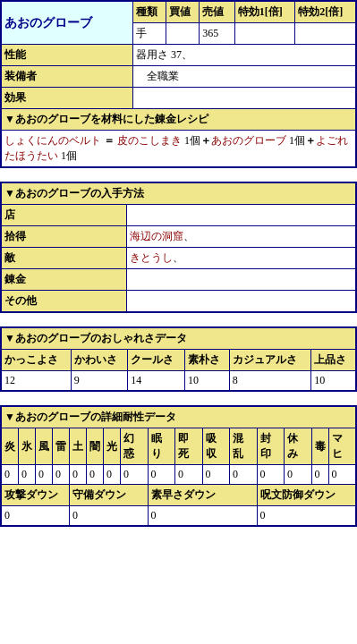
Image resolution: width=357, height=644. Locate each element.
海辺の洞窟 (157, 236)
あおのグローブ (249, 140)
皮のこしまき (149, 140)
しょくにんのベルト (53, 140)
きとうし (151, 258)
